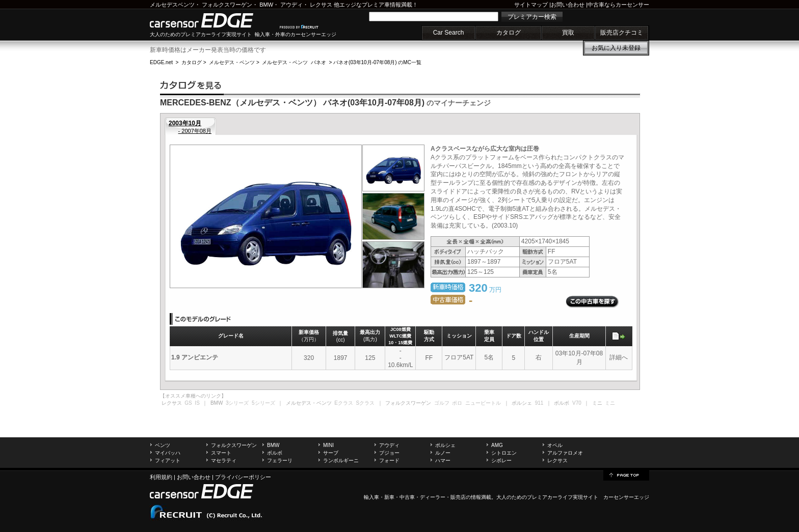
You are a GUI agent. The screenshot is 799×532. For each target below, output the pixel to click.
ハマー (443, 460)
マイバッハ (168, 453)
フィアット (168, 460)
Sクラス (366, 403)
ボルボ (275, 453)
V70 (577, 403)
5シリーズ (263, 403)
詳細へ (619, 357)
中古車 (407, 497)
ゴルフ (442, 403)
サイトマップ (531, 5)
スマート (221, 453)
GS (188, 403)
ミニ (610, 403)
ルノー (443, 453)
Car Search (449, 33)
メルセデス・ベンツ (232, 62)
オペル (555, 445)
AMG (497, 445)
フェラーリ (280, 460)
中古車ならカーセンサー (618, 5)
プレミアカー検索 (532, 17)
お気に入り (616, 48)
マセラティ (224, 460)
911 (539, 403)
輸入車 (371, 497)
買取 (568, 33)
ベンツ (163, 445)
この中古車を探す (592, 302)
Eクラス (344, 403)
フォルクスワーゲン (227, 5)
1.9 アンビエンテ (195, 357)
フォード (389, 460)
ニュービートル (483, 403)
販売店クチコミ (622, 33)
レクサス (321, 5)
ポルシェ (445, 445)
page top (626, 474)
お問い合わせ (568, 5)
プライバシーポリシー (243, 477)
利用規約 (161, 477)
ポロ (457, 403)
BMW (266, 5)
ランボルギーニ (341, 460)
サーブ (331, 453)
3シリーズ (237, 403)
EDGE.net (161, 62)
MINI (328, 445)
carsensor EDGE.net (212, 20)
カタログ (509, 33)
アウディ (291, 5)
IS (197, 403)
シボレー (501, 460)
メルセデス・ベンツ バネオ (294, 62)
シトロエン (504, 453)
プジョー (389, 453)
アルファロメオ (565, 453)
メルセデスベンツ (172, 5)
